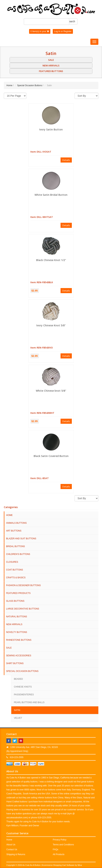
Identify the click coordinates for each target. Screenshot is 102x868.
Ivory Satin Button (51, 129)
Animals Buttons (16, 523)
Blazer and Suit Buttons (21, 539)
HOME (9, 515)
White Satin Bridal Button (51, 195)
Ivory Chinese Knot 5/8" (51, 325)
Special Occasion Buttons (30, 85)
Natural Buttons (17, 617)
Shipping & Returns (16, 854)
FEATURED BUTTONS (51, 71)
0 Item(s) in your (40, 31)
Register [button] (68, 31)
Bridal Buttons (16, 546)
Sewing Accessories (19, 656)
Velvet (18, 718)
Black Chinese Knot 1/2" (51, 260)
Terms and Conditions (63, 845)
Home (9, 85)
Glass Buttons (15, 601)
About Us (11, 845)
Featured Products (18, 593)
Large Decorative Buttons (23, 609)
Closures (12, 562)
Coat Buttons (15, 570)
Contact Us (12, 849)
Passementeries (24, 695)
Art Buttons (14, 531)
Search (71, 21)
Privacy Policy (60, 840)
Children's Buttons (18, 554)
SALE (51, 60)
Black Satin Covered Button (51, 456)
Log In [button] (57, 31)
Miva (80, 865)
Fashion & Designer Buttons (23, 585)
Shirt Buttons (15, 663)
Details (66, 160)
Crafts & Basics (16, 578)
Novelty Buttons (17, 632)
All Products (59, 854)
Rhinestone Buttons (19, 640)
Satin (17, 710)
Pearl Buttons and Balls (29, 702)
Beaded (18, 679)
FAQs (55, 849)
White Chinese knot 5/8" (51, 391)
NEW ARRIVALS (51, 65)
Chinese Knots (23, 687)
